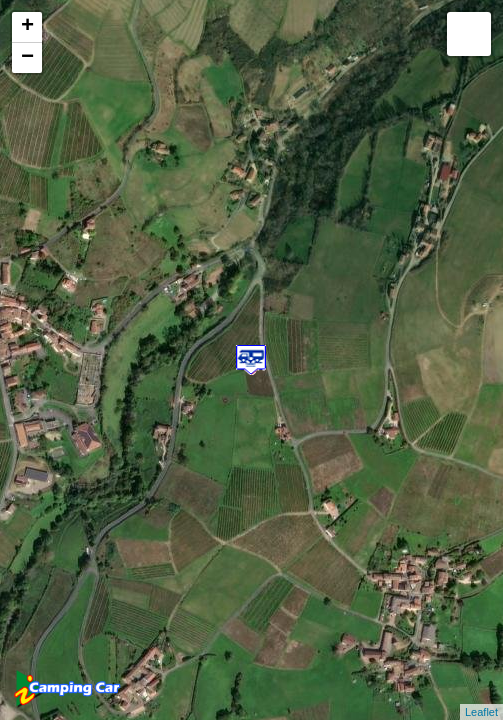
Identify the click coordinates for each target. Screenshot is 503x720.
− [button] (27, 58)
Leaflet (481, 712)
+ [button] (27, 27)
